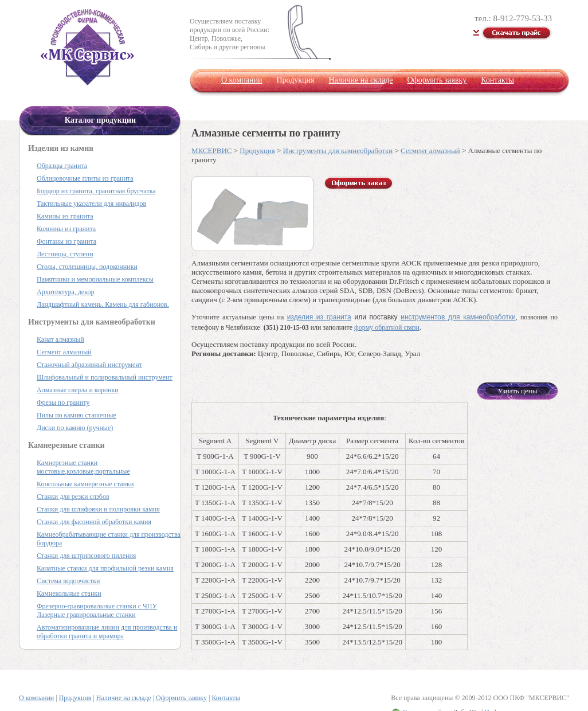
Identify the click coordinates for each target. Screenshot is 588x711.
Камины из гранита (65, 216)
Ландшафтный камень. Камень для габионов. (103, 304)
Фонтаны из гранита (66, 241)
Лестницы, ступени (65, 254)
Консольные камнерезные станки (85, 484)
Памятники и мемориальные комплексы (95, 279)
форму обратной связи (387, 327)
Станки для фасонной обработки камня (94, 522)
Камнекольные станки (69, 593)
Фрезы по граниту (63, 403)
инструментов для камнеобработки (458, 317)
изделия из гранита (319, 317)
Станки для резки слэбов (73, 497)
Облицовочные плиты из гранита (85, 178)
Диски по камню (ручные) (75, 428)
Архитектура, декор (65, 292)
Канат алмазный (60, 339)
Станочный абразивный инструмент (89, 365)
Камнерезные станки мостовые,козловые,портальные (83, 467)
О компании (242, 80)
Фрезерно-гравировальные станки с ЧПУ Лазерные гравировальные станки (97, 610)
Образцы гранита (62, 166)
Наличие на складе (361, 80)
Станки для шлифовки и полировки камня (98, 509)
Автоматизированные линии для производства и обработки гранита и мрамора (107, 632)
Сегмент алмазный (430, 151)
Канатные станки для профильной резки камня (105, 568)
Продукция (257, 151)
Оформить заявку (437, 80)
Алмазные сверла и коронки (78, 390)
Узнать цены (518, 391)
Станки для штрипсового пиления (86, 556)
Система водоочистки (68, 581)
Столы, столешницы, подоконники (87, 267)
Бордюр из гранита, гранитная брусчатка (96, 191)
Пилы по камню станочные (77, 415)
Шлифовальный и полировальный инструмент (105, 377)
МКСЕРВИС (211, 151)
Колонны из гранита (66, 229)
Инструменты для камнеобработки (338, 151)
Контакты (497, 80)
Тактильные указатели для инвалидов (91, 204)
